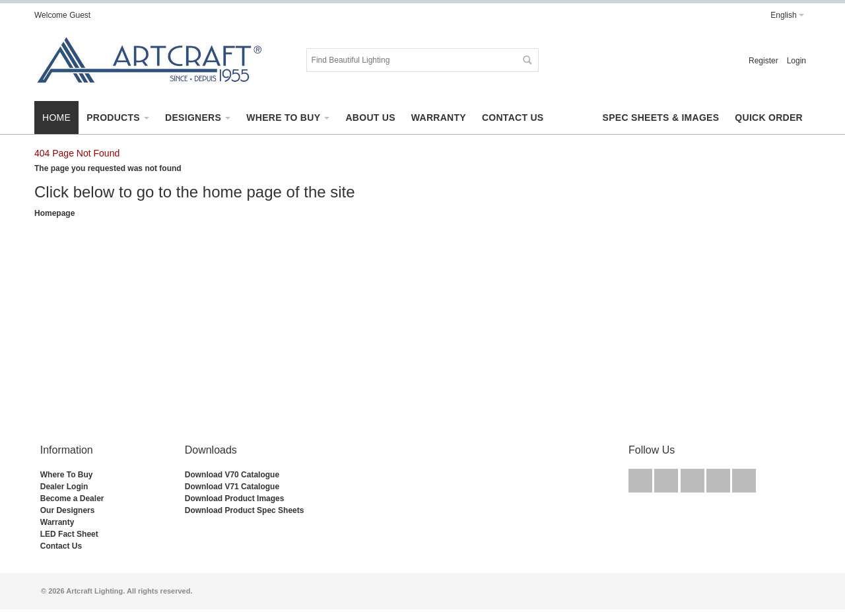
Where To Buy (67, 475)
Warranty (57, 522)
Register (763, 61)
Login (796, 61)
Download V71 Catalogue (232, 487)
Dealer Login (64, 487)
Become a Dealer (72, 498)
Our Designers (68, 510)
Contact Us (61, 546)
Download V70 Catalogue (232, 475)
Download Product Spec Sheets (245, 510)
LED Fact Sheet (69, 534)
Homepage (54, 213)
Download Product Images (235, 498)
